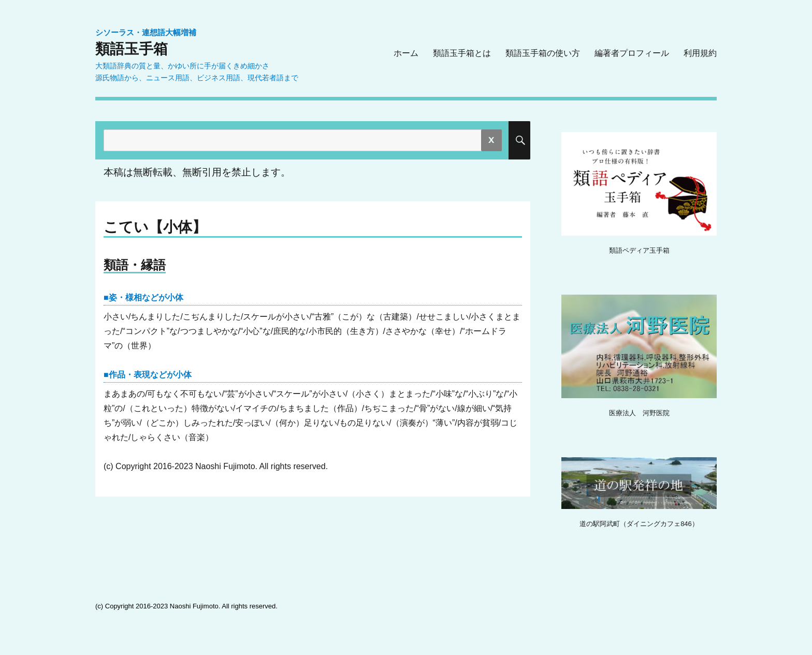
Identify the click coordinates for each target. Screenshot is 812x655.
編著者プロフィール (632, 53)
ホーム (406, 53)
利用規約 (700, 53)
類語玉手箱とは (462, 53)
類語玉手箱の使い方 (543, 53)
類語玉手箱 (132, 49)
